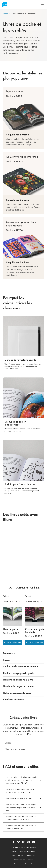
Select (6, 596)
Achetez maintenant (13, 642)
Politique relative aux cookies (24, 860)
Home (5, 13)
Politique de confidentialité (26, 856)
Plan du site (29, 864)
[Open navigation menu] (42, 5)
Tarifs (13, 856)
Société (15, 852)
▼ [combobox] (13, 601)
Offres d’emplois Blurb (27, 852)
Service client (19, 864)
